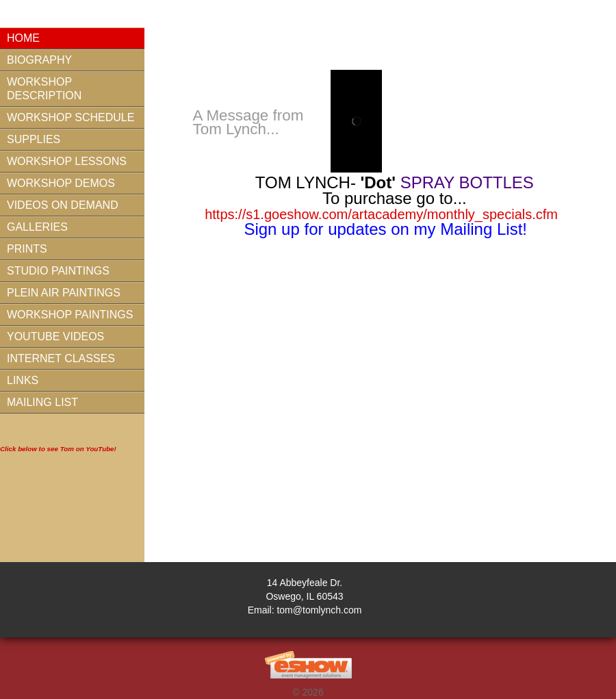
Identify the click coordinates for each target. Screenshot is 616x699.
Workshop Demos (61, 183)
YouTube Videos (55, 336)
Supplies (34, 139)
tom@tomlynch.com (319, 610)
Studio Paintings (58, 271)
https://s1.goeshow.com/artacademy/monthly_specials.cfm (381, 214)
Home (23, 38)
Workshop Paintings (70, 315)
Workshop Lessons (67, 161)
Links (23, 380)
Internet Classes (61, 358)
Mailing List (42, 402)
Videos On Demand (63, 205)
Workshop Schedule (70, 117)
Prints (27, 249)
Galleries (37, 227)
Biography (39, 60)
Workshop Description (44, 89)
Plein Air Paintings (64, 293)
